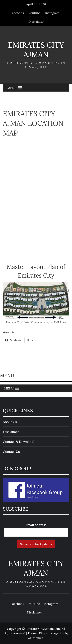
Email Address (36, 525)
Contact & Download (19, 442)
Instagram (52, 13)
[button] (12, 88)
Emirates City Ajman (36, 50)
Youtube (35, 13)
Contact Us (11, 452)
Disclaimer (36, 21)
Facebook (17, 13)
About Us (10, 422)
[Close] (66, 6)
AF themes (36, 638)
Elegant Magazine (52, 633)
